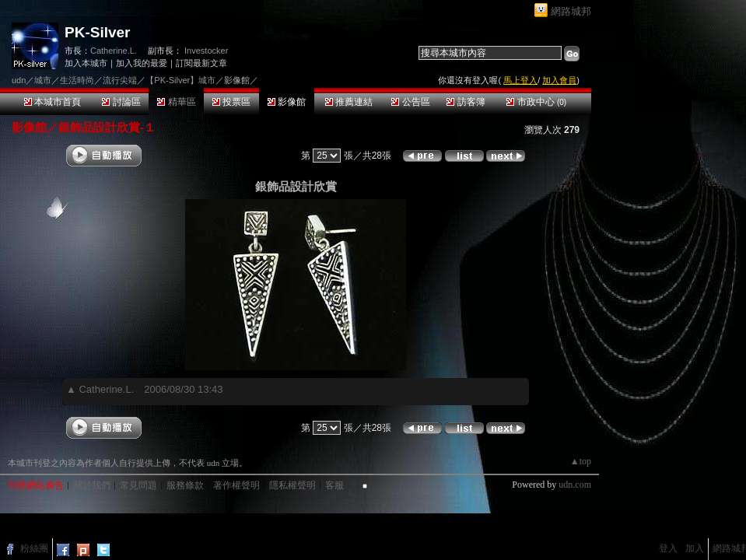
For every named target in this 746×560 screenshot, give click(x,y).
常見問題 (138, 485)
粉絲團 (34, 548)
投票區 (231, 102)
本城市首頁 (53, 102)
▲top (581, 461)
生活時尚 (77, 80)
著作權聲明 (236, 485)
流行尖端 (120, 80)
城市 (43, 80)
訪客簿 (466, 102)
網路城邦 (571, 11)
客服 (334, 485)
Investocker (206, 51)
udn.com (575, 485)
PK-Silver (97, 32)
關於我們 (92, 485)
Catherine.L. (114, 51)
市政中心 (536, 102)
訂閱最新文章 (201, 63)
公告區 (410, 102)
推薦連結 (349, 102)
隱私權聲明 (292, 485)
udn (19, 80)
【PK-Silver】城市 (180, 80)
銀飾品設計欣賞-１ (107, 127)
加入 (695, 548)
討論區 (121, 102)
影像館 (287, 102)
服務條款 (185, 485)
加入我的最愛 (142, 63)
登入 (668, 548)
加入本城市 (86, 63)
